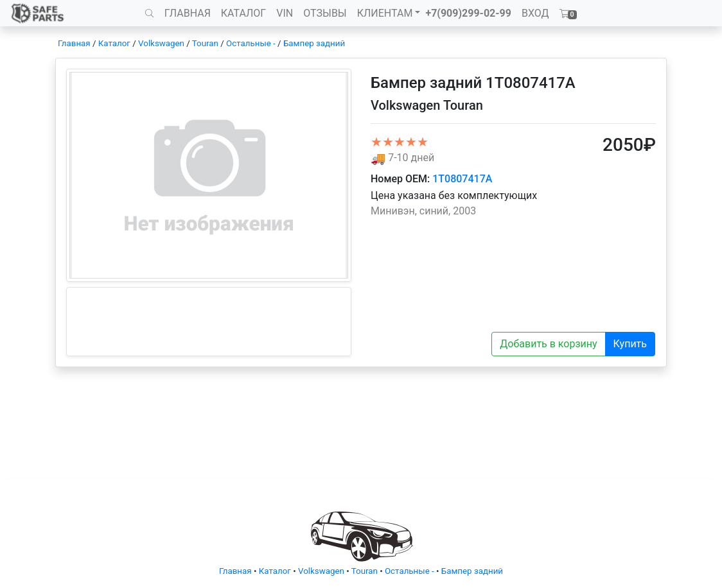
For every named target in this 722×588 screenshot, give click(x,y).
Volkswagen (161, 43)
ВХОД (535, 13)
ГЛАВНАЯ (188, 13)
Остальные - (252, 43)
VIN (285, 13)
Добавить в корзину (548, 344)
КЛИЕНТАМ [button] (385, 13)
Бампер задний (314, 43)
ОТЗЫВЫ (325, 13)
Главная (74, 43)
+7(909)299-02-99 (468, 13)
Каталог (114, 43)
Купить (630, 344)
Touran (205, 43)
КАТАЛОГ (243, 13)
